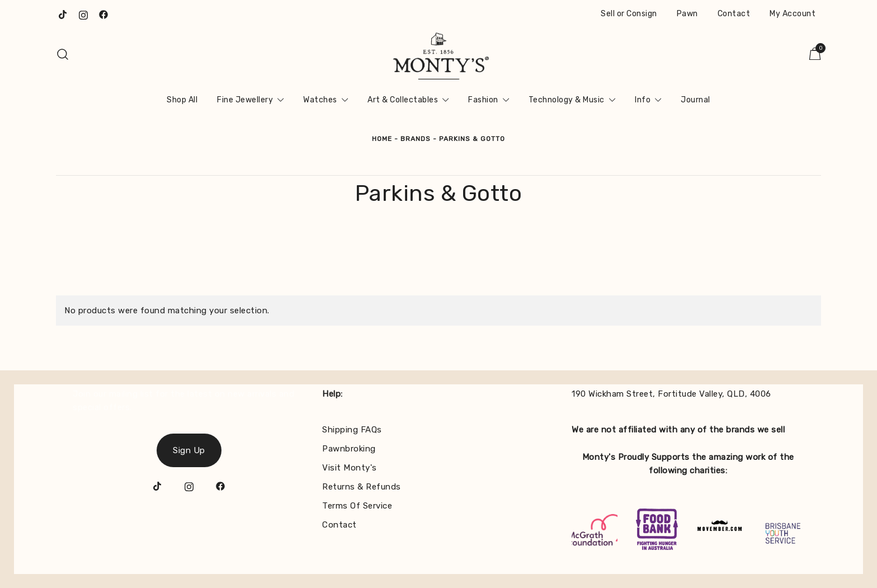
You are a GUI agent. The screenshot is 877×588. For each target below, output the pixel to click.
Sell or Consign (629, 14)
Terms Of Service (357, 506)
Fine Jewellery (245, 100)
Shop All (182, 100)
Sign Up (189, 450)
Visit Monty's (350, 468)
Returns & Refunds (362, 487)
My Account (793, 14)
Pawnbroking (349, 449)
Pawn (687, 14)
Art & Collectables (403, 100)
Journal (696, 100)
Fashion (483, 100)
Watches (320, 100)
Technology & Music (567, 100)
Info (643, 100)
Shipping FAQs (352, 430)
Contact (734, 14)
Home (382, 139)
